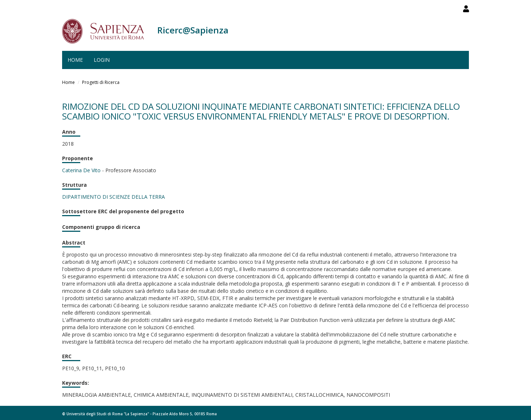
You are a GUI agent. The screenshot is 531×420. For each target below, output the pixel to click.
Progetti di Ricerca (101, 82)
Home (75, 60)
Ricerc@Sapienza (193, 30)
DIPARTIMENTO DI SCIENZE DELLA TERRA (114, 197)
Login (102, 60)
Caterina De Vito (81, 170)
